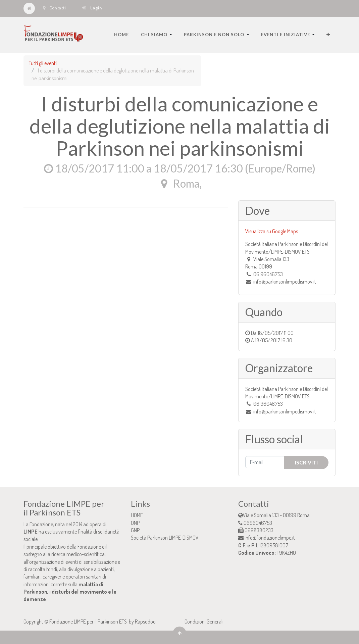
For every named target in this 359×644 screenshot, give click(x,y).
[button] (328, 35)
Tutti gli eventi (43, 63)
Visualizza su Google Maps (272, 231)
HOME (137, 515)
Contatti (55, 8)
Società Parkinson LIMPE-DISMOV (165, 538)
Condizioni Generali (204, 622)
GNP (135, 530)
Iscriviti (306, 462)
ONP (135, 523)
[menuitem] (121, 35)
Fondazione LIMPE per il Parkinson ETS (89, 622)
